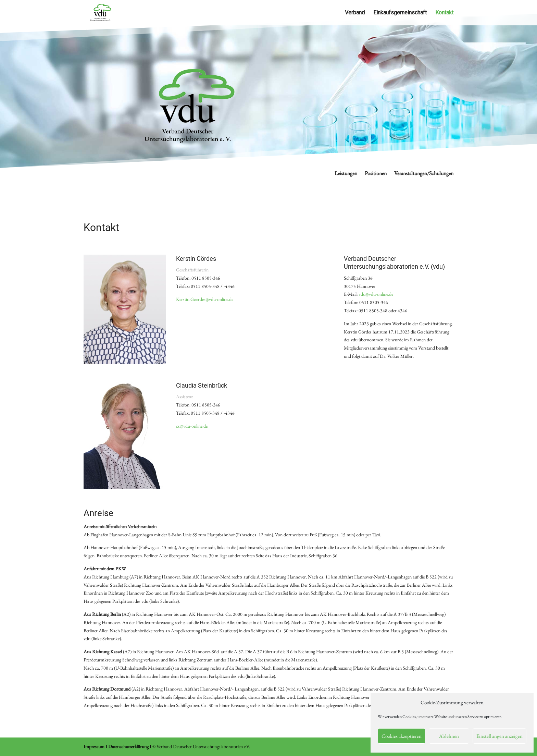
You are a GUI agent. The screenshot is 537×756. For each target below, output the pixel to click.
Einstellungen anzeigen (499, 736)
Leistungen (346, 174)
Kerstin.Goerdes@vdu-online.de (205, 299)
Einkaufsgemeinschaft (400, 13)
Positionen (376, 174)
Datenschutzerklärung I (130, 746)
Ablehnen (449, 736)
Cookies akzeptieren (402, 736)
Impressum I (95, 746)
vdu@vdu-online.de (376, 294)
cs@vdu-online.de (192, 426)
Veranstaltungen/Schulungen (424, 174)
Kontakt (444, 13)
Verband (355, 13)
